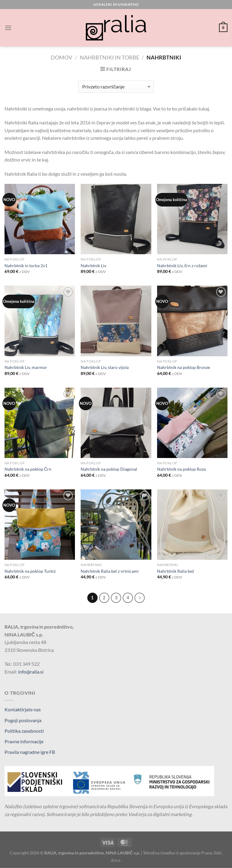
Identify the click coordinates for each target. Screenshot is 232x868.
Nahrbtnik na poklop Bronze (184, 367)
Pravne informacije (24, 741)
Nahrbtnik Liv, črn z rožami (182, 266)
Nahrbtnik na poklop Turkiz (30, 571)
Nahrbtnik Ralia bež (176, 571)
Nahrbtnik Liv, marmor (26, 367)
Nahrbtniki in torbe (110, 57)
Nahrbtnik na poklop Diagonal (109, 469)
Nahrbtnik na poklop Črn (28, 469)
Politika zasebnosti (24, 731)
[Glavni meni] (8, 28)
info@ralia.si (31, 672)
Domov (61, 57)
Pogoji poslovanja (23, 720)
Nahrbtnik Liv (93, 266)
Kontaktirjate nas (23, 709)
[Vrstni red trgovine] (116, 87)
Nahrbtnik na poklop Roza (181, 469)
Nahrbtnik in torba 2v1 (26, 266)
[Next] (140, 598)
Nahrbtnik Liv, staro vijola (105, 367)
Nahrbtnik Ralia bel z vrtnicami (110, 571)
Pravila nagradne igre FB (30, 752)
